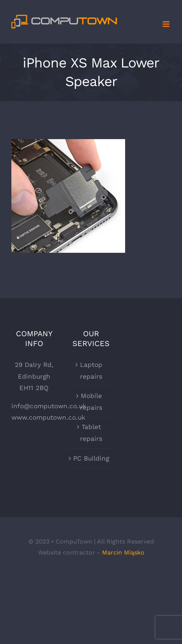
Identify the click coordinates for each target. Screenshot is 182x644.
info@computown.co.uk (49, 406)
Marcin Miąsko (123, 552)
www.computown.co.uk (48, 417)
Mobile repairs (91, 402)
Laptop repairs (91, 371)
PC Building (91, 458)
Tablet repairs (91, 433)
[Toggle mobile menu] (167, 24)
